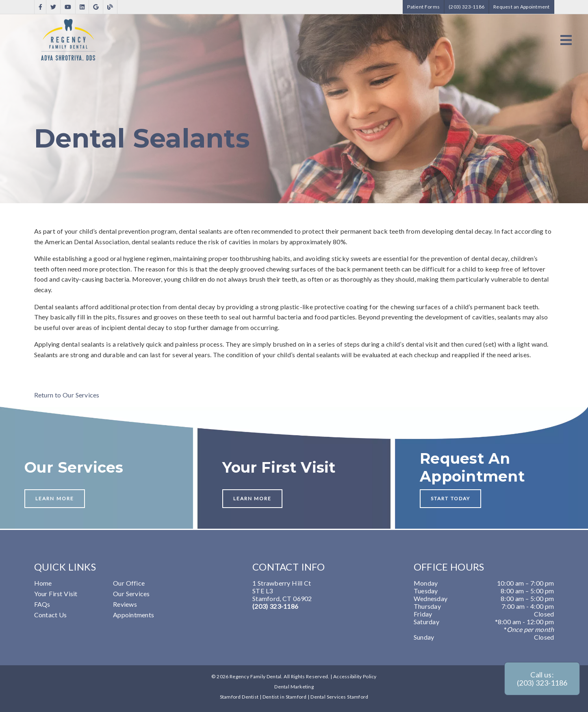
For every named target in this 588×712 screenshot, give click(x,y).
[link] (40, 7)
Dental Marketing (294, 687)
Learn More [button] (55, 498)
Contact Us (51, 615)
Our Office (129, 583)
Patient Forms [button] (423, 7)
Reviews (125, 604)
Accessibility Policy (355, 676)
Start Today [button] (450, 498)
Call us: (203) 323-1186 (542, 679)
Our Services (131, 594)
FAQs (42, 604)
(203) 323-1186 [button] (466, 7)
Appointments (133, 615)
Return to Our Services (67, 395)
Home (43, 583)
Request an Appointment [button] (522, 7)
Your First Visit (56, 594)
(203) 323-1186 (275, 606)
